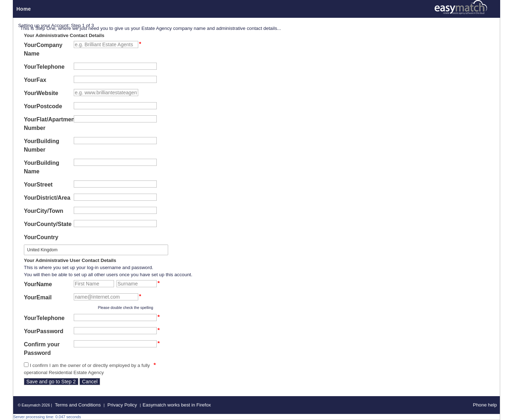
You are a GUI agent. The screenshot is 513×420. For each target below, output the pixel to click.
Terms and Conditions (78, 405)
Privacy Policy (122, 405)
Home (24, 9)
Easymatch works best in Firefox (177, 405)
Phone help (485, 405)
